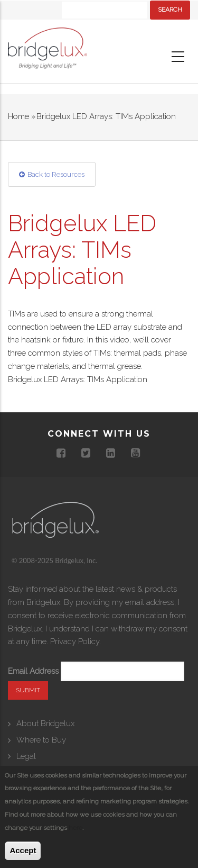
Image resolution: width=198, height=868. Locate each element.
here (76, 828)
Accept (23, 850)
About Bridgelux (45, 724)
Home (18, 116)
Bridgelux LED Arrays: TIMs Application (78, 379)
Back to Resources (56, 174)
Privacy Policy (75, 641)
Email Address (33, 671)
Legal (26, 756)
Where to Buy (41, 740)
